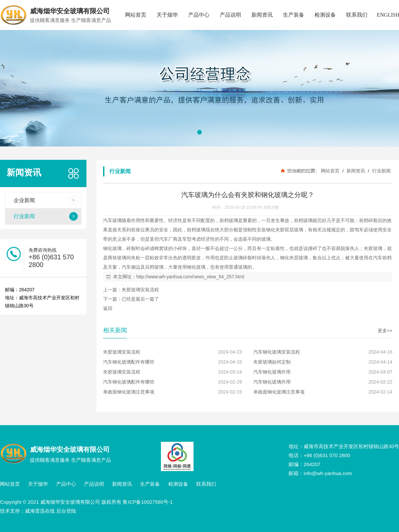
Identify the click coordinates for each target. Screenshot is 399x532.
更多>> (385, 331)
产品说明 (230, 15)
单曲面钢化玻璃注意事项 (129, 392)
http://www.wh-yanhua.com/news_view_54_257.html (190, 277)
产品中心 (199, 15)
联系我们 (357, 15)
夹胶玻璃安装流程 (140, 290)
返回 (108, 308)
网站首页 (136, 15)
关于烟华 (167, 15)
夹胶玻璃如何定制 (272, 362)
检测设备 (325, 15)
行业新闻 (381, 171)
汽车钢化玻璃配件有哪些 (129, 362)
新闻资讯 (262, 15)
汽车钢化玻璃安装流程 (277, 352)
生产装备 (294, 15)
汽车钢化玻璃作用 (272, 372)
